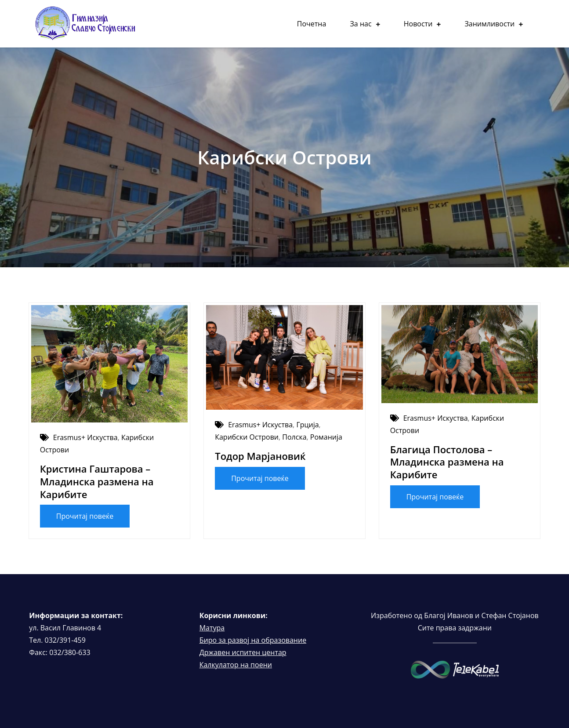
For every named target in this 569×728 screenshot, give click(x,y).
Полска (294, 437)
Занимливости (489, 24)
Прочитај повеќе (85, 516)
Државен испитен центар (243, 652)
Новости (418, 24)
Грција (307, 425)
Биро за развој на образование (253, 640)
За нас (361, 24)
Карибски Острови (247, 437)
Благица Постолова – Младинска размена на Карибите (447, 462)
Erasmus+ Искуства (85, 437)
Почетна (312, 24)
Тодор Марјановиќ (260, 456)
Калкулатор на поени (236, 665)
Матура (212, 628)
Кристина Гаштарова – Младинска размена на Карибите (97, 481)
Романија (326, 437)
